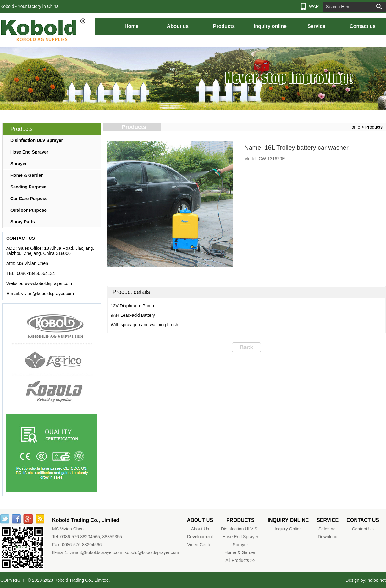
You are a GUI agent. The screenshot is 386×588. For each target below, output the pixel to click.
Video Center (200, 545)
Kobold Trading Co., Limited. (82, 580)
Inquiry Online (288, 529)
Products (224, 26)
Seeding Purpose (28, 187)
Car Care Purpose (29, 199)
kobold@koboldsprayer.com (152, 552)
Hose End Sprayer (29, 152)
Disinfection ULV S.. (240, 529)
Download (328, 537)
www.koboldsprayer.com (48, 283)
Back (246, 347)
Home (131, 26)
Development (200, 537)
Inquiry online (270, 26)
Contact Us (363, 529)
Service (316, 26)
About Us (200, 529)
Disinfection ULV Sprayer (37, 140)
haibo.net (377, 580)
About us (178, 26)
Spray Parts (23, 222)
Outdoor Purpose (28, 210)
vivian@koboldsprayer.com (47, 294)
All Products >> (240, 560)
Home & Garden (27, 175)
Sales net (328, 529)
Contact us (363, 26)
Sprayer (19, 164)
